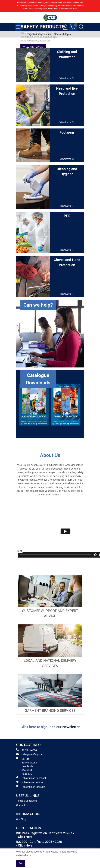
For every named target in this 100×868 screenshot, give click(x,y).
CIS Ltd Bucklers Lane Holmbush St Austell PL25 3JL (26, 766)
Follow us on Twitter (30, 782)
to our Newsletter (66, 727)
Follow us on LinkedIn (31, 787)
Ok (21, 863)
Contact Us (22, 805)
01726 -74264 (26, 750)
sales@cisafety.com (30, 754)
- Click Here (24, 837)
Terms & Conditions (27, 801)
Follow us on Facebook (31, 778)
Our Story (21, 819)
